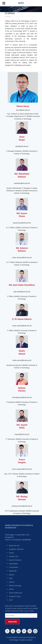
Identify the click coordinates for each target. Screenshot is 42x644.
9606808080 (26, 540)
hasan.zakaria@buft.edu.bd (22, 326)
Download (13, 571)
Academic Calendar (16, 549)
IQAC (11, 578)
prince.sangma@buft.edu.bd (22, 469)
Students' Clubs (15, 596)
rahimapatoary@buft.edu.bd (22, 397)
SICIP (11, 600)
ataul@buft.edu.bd (22, 146)
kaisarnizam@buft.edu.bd (22, 223)
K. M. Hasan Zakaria (22, 319)
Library (12, 582)
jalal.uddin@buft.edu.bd (22, 292)
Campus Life (14, 556)
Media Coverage (15, 586)
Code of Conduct (15, 560)
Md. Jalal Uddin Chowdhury (22, 285)
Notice (11, 589)
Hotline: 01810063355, (13, 540)
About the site (14, 546)
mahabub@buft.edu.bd (22, 183)
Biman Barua (23, 106)
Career (11, 553)
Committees (13, 564)
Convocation (14, 567)
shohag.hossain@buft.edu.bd (22, 506)
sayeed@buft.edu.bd (22, 434)
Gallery (12, 575)
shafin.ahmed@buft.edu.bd (22, 360)
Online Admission (16, 593)
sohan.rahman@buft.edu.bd (22, 258)
